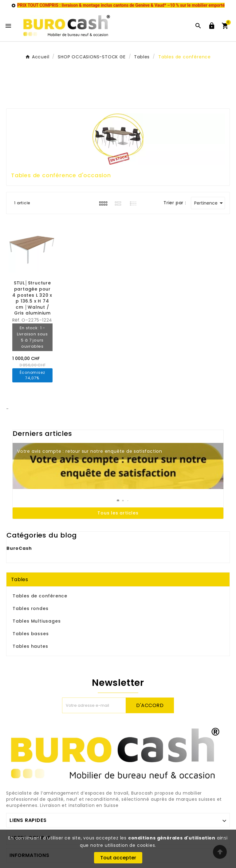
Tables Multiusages (37, 621)
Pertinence (210, 203)
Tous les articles (118, 513)
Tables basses (31, 634)
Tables (20, 579)
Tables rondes (30, 608)
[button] (118, 501)
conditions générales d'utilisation (172, 838)
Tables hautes (30, 646)
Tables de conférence (40, 596)
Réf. (17, 320)
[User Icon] (212, 26)
